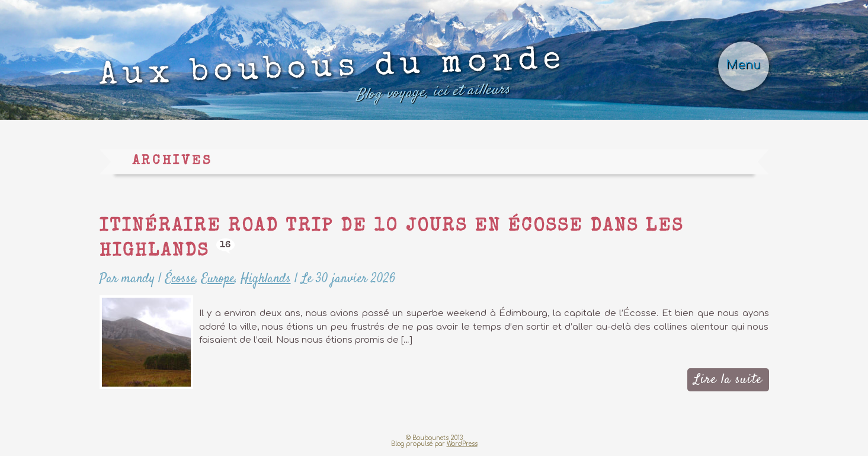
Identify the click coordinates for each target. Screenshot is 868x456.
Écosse (180, 279)
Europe (218, 279)
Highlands (266, 279)
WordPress (462, 444)
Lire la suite (728, 380)
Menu (744, 65)
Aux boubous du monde (332, 78)
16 (226, 245)
